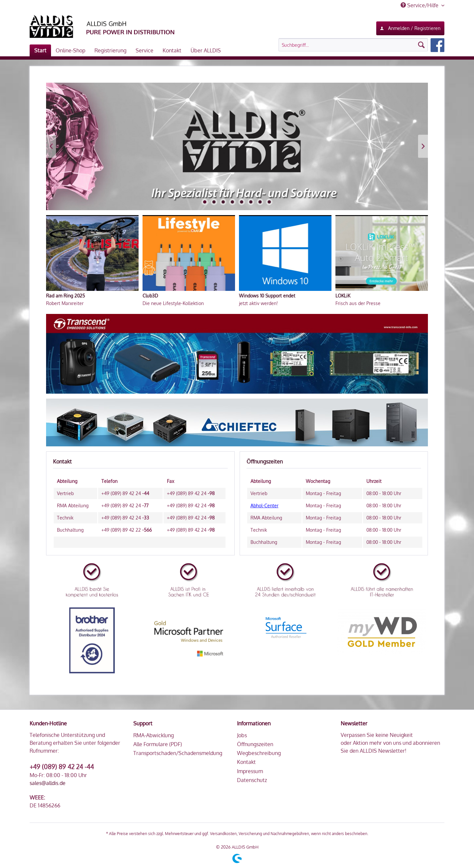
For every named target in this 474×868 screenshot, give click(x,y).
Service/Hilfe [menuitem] (420, 5)
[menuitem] (361, 45)
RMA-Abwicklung (154, 735)
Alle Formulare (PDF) (158, 744)
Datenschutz (252, 780)
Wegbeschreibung (259, 753)
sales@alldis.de (48, 783)
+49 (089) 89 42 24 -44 (62, 767)
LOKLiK (343, 296)
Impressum (250, 771)
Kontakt (246, 762)
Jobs (242, 735)
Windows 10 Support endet (267, 296)
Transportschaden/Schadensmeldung (178, 753)
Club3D (150, 296)
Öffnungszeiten (255, 744)
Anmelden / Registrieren (410, 27)
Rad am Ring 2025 (66, 296)
